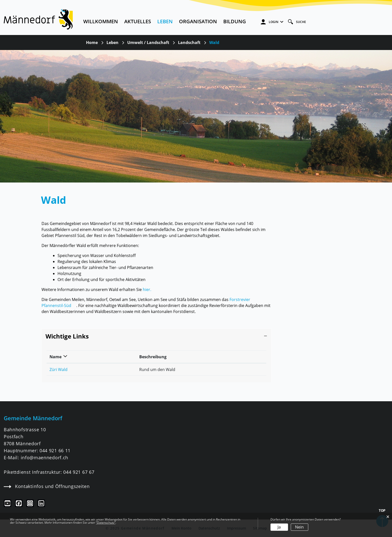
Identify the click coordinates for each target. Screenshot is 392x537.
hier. (147, 289)
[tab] (156, 336)
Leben (165, 21)
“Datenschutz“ (106, 523)
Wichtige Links (67, 336)
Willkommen (101, 21)
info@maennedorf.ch (44, 457)
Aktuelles (138, 21)
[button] (112, 42)
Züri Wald (58, 369)
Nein (299, 527)
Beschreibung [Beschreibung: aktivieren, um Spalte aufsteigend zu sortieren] (153, 357)
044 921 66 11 (55, 450)
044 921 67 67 (79, 472)
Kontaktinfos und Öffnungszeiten (47, 486)
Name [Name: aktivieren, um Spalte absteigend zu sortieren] (55, 357)
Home (92, 42)
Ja (279, 527)
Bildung (235, 21)
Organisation (198, 21)
